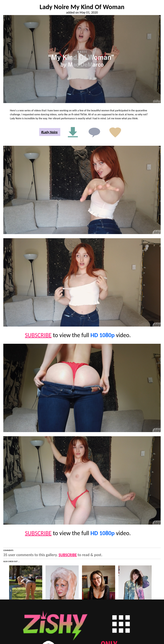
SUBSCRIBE (38, 335)
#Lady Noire (49, 132)
